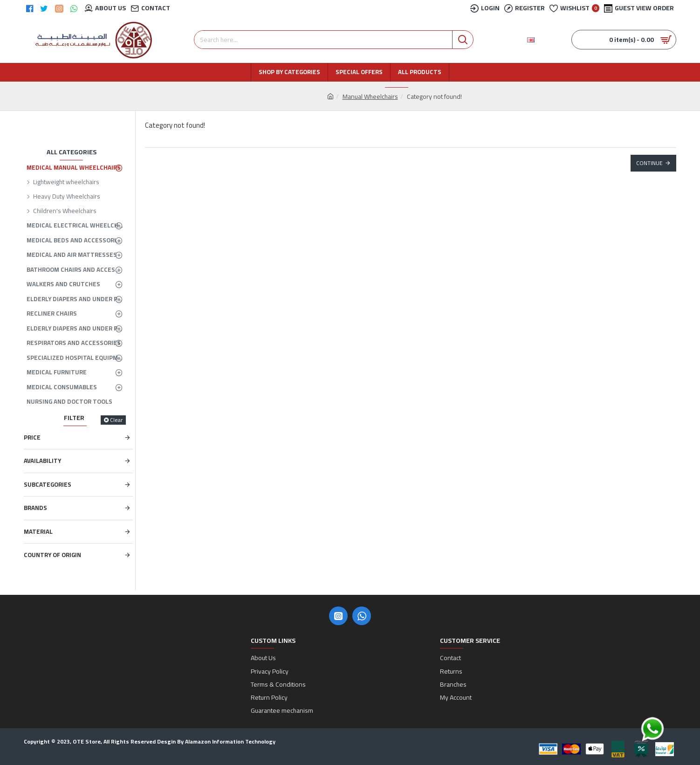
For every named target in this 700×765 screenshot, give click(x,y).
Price (32, 437)
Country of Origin (52, 555)
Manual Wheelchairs (370, 97)
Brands (35, 508)
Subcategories (48, 484)
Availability (42, 461)
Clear (116, 420)
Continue (649, 163)
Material (38, 531)
